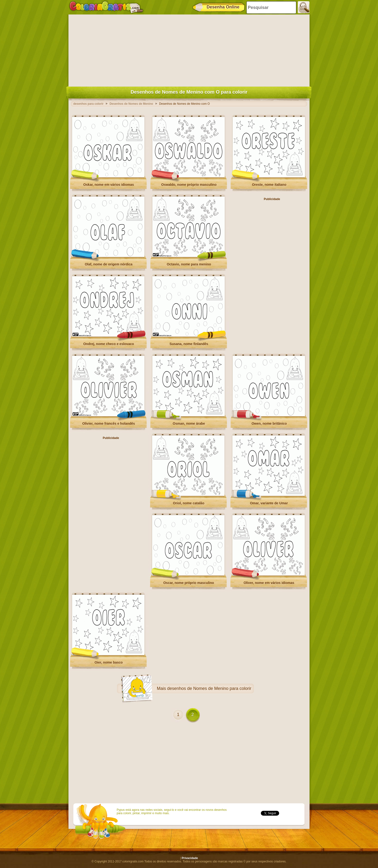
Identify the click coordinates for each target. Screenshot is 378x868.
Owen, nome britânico (269, 424)
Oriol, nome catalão (189, 503)
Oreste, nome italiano (269, 185)
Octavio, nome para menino (189, 264)
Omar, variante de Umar (269, 503)
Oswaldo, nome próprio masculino (189, 185)
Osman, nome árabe (189, 424)
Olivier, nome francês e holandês (109, 424)
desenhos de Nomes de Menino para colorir (209, 688)
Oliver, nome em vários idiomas (269, 583)
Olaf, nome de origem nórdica (109, 264)
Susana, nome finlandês (189, 344)
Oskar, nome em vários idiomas (108, 185)
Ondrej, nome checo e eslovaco (108, 344)
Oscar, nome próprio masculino (189, 583)
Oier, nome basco (109, 662)
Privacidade (190, 858)
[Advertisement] (189, 49)
